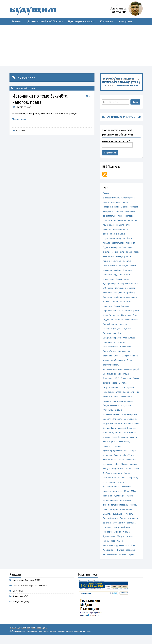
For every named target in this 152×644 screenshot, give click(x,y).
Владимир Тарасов (112, 340)
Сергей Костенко (122, 308)
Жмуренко (126, 317)
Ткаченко (107, 400)
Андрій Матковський (113, 427)
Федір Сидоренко (111, 317)
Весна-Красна (110, 464)
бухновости (128, 395)
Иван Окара (127, 400)
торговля (131, 244)
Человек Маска (110, 560)
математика (126, 505)
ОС (104, 290)
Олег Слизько (130, 422)
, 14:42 (22, 107)
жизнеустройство (124, 258)
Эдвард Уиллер (110, 248)
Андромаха (117, 473)
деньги (133, 267)
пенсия (106, 262)
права (129, 253)
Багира (121, 555)
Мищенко (107, 294)
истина (106, 363)
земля (121, 487)
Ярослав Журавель (112, 436)
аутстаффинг (119, 528)
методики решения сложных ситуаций (121, 372)
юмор (112, 225)
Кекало (136, 381)
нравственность (120, 230)
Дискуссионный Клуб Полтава (45, 21)
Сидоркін (107, 336)
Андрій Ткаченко (130, 358)
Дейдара (107, 478)
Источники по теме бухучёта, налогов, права (43, 99)
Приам (136, 473)
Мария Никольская (129, 285)
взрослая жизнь (111, 505)
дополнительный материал (116, 510)
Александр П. (109, 555)
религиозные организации (115, 267)
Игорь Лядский (127, 390)
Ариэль (130, 519)
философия (108, 280)
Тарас (127, 478)
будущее (118, 276)
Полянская (126, 381)
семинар (117, 450)
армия (132, 560)
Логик (129, 363)
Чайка (106, 546)
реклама (107, 450)
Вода (135, 317)
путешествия (126, 313)
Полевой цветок (111, 523)
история (107, 404)
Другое (16, 596)
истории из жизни (111, 207)
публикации (119, 500)
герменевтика (110, 482)
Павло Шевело (110, 326)
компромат (108, 468)
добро (110, 290)
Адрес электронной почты (116, 141)
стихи (128, 225)
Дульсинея (120, 290)
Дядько (119, 413)
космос (115, 303)
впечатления (126, 514)
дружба (123, 386)
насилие (107, 230)
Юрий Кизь (108, 413)
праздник (107, 308)
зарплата (119, 212)
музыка (106, 441)
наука (127, 276)
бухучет (107, 193)
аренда (113, 487)
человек (134, 207)
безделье (130, 555)
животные (116, 262)
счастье (107, 253)
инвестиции (124, 377)
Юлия (127, 496)
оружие (107, 386)
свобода (118, 271)
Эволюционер (110, 377)
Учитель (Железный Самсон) (117, 445)
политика (107, 221)
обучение (107, 358)
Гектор (128, 473)
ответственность (111, 367)
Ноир (120, 336)
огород (134, 441)
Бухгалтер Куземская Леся (116, 455)
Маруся (121, 542)
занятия (107, 528)
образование (124, 354)
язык (105, 225)
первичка (107, 345)
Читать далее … (20, 119)
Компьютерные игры (113, 496)
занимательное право (113, 216)
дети (122, 303)
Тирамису (134, 482)
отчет (106, 514)
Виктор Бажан (110, 354)
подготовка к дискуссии (114, 239)
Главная (17, 21)
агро (105, 487)
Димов (127, 331)
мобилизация (126, 248)
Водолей (107, 519)
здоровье (132, 290)
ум (115, 336)
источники (21, 130)
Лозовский (131, 464)
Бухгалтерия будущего (81, 21)
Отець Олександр (120, 441)
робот (136, 313)
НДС (117, 381)
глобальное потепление (125, 299)
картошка (131, 528)
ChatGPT (119, 322)
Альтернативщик (111, 491)
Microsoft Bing (132, 322)
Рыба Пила (126, 491)
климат (106, 303)
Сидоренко (108, 322)
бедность (128, 271)
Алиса (130, 500)
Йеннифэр (108, 537)
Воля (133, 551)
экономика (130, 212)
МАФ (134, 496)
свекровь (107, 271)
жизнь (125, 203)
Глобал (121, 464)
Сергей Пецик (122, 280)
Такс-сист (108, 500)
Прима (123, 523)
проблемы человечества (125, 221)
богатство (108, 276)
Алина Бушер (129, 340)
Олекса (117, 358)
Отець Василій (129, 436)
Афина (118, 537)
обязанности (118, 253)
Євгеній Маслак (132, 427)
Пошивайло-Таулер (112, 395)
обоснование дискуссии (114, 235)
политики (118, 478)
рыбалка (127, 262)
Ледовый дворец (130, 418)
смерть (133, 455)
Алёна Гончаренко (112, 418)
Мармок (125, 468)
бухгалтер (108, 299)
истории (114, 514)
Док (117, 468)
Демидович (119, 519)
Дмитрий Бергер (111, 285)
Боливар (123, 560)
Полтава (129, 216)
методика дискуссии (113, 331)
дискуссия (108, 212)
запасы (134, 468)
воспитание (119, 345)
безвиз (129, 542)
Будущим (38, 11)
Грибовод (131, 294)
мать (129, 303)
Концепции (107, 21)
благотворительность (123, 404)
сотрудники (119, 294)
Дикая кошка (109, 542)
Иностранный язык (122, 533)
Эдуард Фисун (110, 432)
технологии (108, 258)
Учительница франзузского (116, 551)
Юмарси (117, 459)
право (137, 253)
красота (120, 225)
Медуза (107, 473)
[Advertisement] (76, 46)
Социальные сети (111, 409)
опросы (134, 510)
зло (137, 395)
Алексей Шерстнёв (127, 432)
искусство (126, 409)
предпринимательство (114, 244)
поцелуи (107, 533)
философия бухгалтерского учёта (119, 198)
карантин (107, 459)
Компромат (125, 21)
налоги (106, 203)
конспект (123, 326)
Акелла (126, 537)
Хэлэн (120, 546)
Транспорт (108, 381)
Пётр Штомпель (110, 390)
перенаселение (110, 313)
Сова (113, 546)
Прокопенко (126, 349)
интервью (116, 203)
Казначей (123, 482)
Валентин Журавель (113, 422)
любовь (125, 207)
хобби (115, 386)
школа (117, 400)
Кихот (130, 239)
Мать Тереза (129, 459)
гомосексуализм (111, 349)
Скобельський (118, 363)
